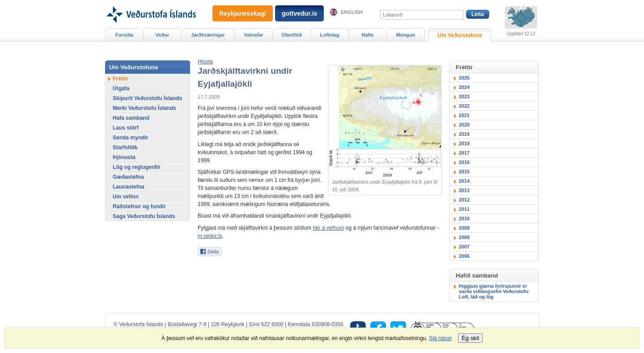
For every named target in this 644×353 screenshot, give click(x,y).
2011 (464, 209)
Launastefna (129, 187)
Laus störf (126, 128)
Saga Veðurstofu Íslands (144, 216)
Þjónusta (124, 157)
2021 (464, 115)
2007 (464, 247)
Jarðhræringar (208, 35)
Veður (163, 35)
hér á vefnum (328, 228)
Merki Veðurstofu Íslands (144, 108)
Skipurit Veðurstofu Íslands (147, 98)
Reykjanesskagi (243, 13)
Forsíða (124, 35)
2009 (464, 228)
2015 (464, 172)
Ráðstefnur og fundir (139, 206)
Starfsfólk (125, 147)
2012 (464, 200)
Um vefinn (126, 197)
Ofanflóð (291, 35)
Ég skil (470, 338)
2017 (464, 153)
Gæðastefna (128, 177)
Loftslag (330, 35)
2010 (464, 219)
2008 (464, 237)
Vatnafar (254, 35)
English (352, 12)
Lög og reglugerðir (137, 167)
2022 (464, 106)
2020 (464, 125)
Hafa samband (131, 118)
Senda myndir (130, 138)
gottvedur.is (299, 13)
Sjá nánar (440, 338)
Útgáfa (121, 88)
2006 (464, 256)
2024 (464, 87)
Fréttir (121, 79)
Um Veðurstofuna (460, 35)
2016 (464, 162)
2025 (464, 78)
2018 (464, 143)
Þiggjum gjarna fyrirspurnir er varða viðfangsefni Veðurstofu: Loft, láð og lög (494, 291)
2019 (464, 134)
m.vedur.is (210, 236)
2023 (464, 97)
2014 (464, 181)
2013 (464, 190)
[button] (205, 62)
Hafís (368, 35)
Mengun (406, 35)
